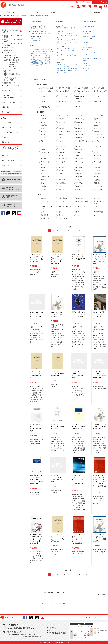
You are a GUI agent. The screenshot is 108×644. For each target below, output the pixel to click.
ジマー (61, 138)
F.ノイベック (80, 119)
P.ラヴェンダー (99, 186)
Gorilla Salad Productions (90, 53)
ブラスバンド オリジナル (83, 92)
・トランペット (67, 37)
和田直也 (79, 189)
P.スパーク (44, 146)
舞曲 (78, 212)
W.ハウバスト (63, 162)
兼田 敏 (96, 125)
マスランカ (86, 71)
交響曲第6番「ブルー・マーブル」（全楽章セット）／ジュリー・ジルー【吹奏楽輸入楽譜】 (36, 479)
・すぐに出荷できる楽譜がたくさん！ (41, 33)
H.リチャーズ (45, 189)
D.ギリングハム (81, 128)
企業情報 (77, 2)
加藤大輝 (44, 125)
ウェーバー (98, 122)
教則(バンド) (63, 96)
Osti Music (86, 42)
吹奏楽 (10, 12)
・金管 (75, 35)
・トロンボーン (60, 39)
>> (87, 231)
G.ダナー (97, 149)
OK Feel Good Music (88, 48)
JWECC (44, 198)
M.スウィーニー (64, 141)
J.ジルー (44, 141)
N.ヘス (43, 174)
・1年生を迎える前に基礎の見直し (41, 51)
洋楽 (60, 212)
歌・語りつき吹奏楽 (100, 91)
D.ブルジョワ (98, 170)
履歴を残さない (103, 594)
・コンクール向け (35, 39)
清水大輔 (79, 138)
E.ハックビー (81, 162)
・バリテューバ (71, 39)
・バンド (58, 65)
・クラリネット (69, 33)
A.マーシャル (45, 180)
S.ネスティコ (63, 159)
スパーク (86, 66)
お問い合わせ (86, 2)
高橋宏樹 (61, 149)
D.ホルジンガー (46, 177)
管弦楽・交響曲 (46, 218)
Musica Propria (87, 31)
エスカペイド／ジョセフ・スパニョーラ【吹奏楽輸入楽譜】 (78, 427)
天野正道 (79, 116)
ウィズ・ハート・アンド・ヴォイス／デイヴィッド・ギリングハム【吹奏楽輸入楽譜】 (99, 259)
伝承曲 (61, 215)
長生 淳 (61, 156)
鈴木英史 (97, 141)
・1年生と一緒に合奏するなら (40, 53)
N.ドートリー (45, 156)
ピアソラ (61, 186)
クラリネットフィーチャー (83, 103)
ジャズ (96, 207)
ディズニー (98, 198)
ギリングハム (87, 28)
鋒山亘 (85, 60)
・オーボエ (67, 48)
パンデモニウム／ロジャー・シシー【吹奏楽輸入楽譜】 (99, 427)
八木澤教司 (45, 186)
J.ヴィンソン (63, 122)
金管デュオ (98, 102)
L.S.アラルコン (99, 116)
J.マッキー (80, 180)
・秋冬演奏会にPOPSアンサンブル (40, 63)
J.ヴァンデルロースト (47, 163)
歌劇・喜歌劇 (63, 198)
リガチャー (74, 12)
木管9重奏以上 (46, 107)
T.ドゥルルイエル (99, 189)
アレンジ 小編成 (64, 91)
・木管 (70, 35)
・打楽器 (58, 43)
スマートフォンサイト (101, 618)
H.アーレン (45, 119)
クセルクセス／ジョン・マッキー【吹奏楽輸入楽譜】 (57, 374)
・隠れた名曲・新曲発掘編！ (38, 28)
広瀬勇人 (44, 167)
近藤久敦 (97, 131)
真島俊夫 (97, 177)
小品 (78, 215)
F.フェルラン (80, 167)
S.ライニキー (81, 186)
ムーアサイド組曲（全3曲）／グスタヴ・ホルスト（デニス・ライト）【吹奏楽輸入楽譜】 (36, 539)
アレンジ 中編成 (46, 91)
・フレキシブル (73, 43)
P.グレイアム (45, 131)
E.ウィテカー (45, 122)
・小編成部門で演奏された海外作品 (40, 61)
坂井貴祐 (61, 135)
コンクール (32, 12)
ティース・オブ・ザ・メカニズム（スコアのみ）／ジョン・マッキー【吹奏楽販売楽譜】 (57, 259)
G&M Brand (86, 64)
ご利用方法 (52, 628)
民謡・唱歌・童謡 (82, 201)
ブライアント (87, 55)
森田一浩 (97, 183)
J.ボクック (62, 174)
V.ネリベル (80, 159)
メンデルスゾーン (82, 183)
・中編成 (65, 28)
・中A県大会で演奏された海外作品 (40, 57)
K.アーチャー (45, 116)
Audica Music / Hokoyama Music (92, 58)
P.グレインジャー (64, 131)
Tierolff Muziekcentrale (89, 37)
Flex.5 (61, 107)
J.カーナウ (62, 125)
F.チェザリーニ (46, 153)
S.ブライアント (64, 170)
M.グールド (98, 128)
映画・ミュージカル (65, 207)
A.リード (61, 189)
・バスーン (75, 48)
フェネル (61, 167)
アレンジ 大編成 (99, 88)
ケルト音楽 (45, 215)
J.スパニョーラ (63, 146)
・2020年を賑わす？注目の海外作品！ (41, 55)
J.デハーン (62, 153)
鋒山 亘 (79, 174)
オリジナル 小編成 (82, 88)
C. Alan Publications (88, 26)
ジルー (85, 33)
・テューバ (59, 41)
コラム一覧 (69, 6)
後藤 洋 (79, 131)
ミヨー (43, 183)
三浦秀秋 (97, 180)
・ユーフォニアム (72, 54)
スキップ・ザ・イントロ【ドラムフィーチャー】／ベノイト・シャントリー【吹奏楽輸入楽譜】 (78, 539)
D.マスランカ (63, 180)
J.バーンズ (97, 162)
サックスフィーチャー (65, 103)
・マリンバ (67, 41)
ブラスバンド (60, 59)
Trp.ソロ (44, 102)
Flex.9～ (79, 107)
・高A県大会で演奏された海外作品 (40, 59)
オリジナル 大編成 (47, 88)
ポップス (61, 201)
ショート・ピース (100, 215)
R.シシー (44, 138)
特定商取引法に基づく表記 (57, 633)
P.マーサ (79, 177)
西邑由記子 (80, 156)
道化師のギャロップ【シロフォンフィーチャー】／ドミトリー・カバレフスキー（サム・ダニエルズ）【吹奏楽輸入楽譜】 (99, 482)
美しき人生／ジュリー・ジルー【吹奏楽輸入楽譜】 (57, 427)
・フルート (59, 33)
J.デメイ (79, 153)
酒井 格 (43, 135)
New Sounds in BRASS (81, 97)
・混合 (65, 43)
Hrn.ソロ (97, 96)
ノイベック (86, 39)
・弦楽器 (76, 71)
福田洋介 (44, 170)
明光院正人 (62, 183)
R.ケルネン (98, 159)
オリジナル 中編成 (64, 88)
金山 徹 (79, 125)
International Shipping (100, 2)
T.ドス (96, 153)
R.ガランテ (45, 128)
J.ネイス (44, 159)
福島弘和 (97, 167)
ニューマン (86, 49)
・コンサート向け (35, 41)
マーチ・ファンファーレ (100, 202)
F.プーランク (80, 170)
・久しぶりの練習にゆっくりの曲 (41, 50)
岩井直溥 (97, 119)
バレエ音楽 (80, 198)
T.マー (61, 177)
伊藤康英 (61, 119)
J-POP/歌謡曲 (98, 212)
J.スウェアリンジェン (83, 142)
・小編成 (72, 28)
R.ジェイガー (81, 135)
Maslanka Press (87, 69)
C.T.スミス (80, 146)
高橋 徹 (43, 149)
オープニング (81, 207)
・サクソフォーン (61, 35)
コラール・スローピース (47, 208)
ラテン (43, 212)
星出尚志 (97, 174)
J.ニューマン (98, 156)
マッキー (86, 44)
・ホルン (58, 37)
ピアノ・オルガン (64, 218)
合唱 (54, 12)
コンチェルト (45, 96)
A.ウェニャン (81, 122)
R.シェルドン (98, 135)
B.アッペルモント (64, 116)
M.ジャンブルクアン (100, 138)
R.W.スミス (98, 146)
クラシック (45, 201)
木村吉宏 (61, 128)
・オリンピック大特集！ (37, 65)
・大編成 (58, 28)
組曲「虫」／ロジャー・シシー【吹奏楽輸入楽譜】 (57, 314)
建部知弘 (79, 149)
